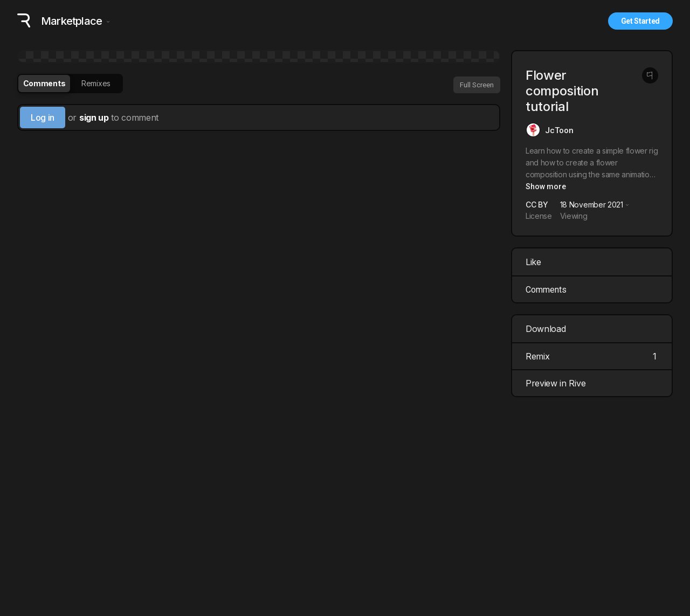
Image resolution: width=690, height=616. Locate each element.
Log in (43, 117)
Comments (546, 290)
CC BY (537, 205)
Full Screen (477, 85)
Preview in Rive (593, 383)
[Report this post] (650, 75)
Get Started (640, 21)
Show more (546, 186)
